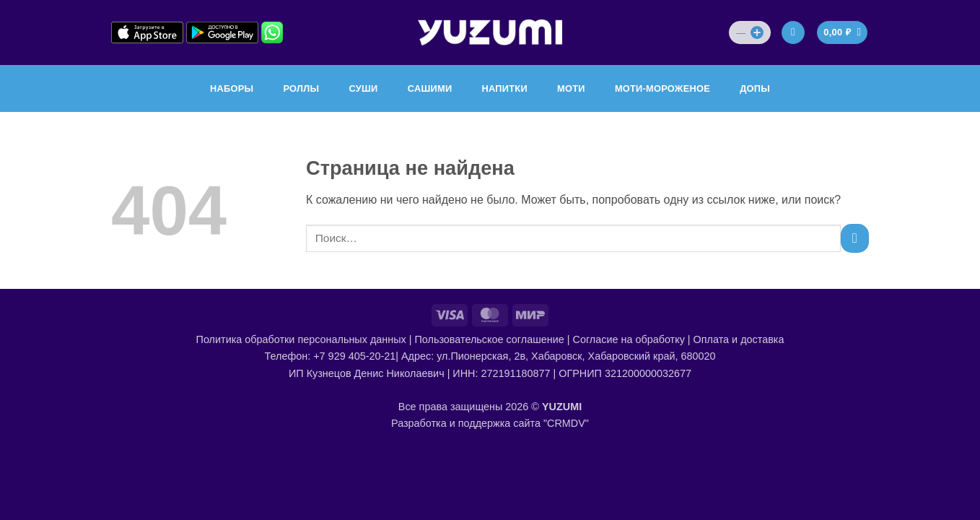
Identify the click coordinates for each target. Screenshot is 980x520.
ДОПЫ (755, 88)
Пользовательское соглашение (489, 339)
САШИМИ (430, 88)
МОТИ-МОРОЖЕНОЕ (662, 88)
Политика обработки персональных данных (301, 339)
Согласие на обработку (629, 339)
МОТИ (571, 88)
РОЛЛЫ (301, 88)
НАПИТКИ (505, 88)
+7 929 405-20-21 (354, 356)
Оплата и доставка (739, 339)
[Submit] (855, 238)
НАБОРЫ (232, 88)
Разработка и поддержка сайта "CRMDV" (490, 423)
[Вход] (793, 33)
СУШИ (363, 88)
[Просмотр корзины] (842, 33)
